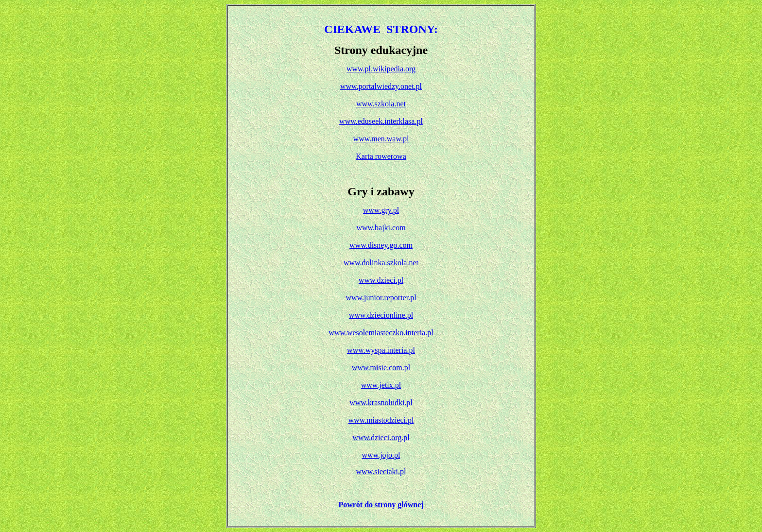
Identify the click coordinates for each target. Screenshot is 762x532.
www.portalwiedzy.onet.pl (381, 86)
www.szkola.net (381, 104)
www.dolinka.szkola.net (381, 263)
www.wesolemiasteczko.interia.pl (381, 333)
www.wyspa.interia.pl (381, 350)
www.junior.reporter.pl (381, 298)
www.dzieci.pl (381, 280)
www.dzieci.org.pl (381, 438)
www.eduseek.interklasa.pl (381, 121)
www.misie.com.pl (381, 368)
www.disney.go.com (381, 245)
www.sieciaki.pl (381, 472)
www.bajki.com (381, 228)
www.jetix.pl (381, 385)
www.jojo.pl (381, 455)
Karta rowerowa (381, 156)
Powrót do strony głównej (381, 505)
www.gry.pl (381, 210)
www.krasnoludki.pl (381, 403)
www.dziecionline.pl (381, 315)
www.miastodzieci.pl (381, 420)
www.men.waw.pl (381, 139)
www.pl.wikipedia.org (381, 69)
